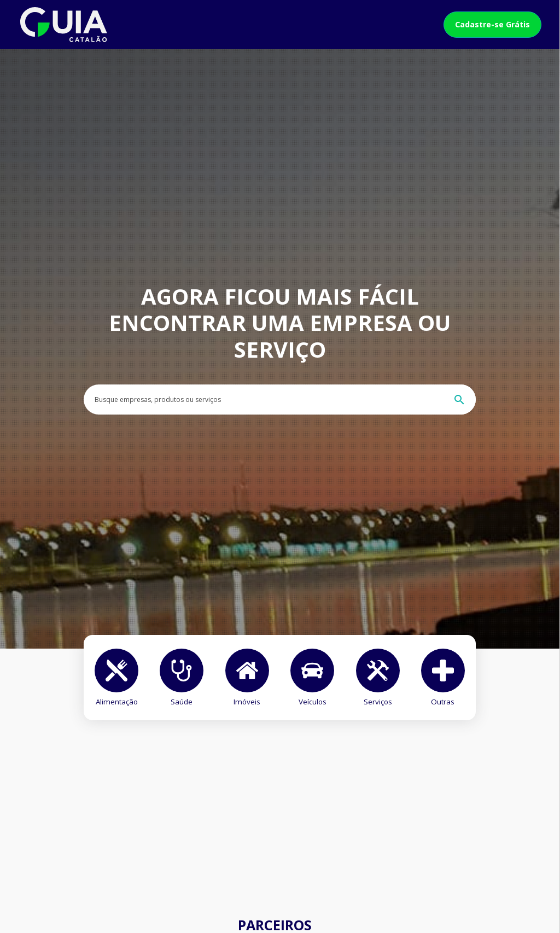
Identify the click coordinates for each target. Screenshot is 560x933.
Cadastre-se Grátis (492, 24)
